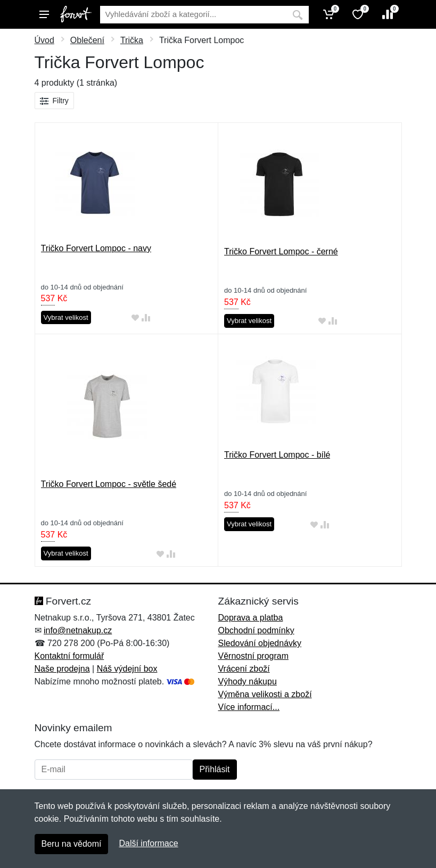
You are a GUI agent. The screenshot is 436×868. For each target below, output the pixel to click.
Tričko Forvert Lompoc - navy (96, 248)
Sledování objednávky (260, 643)
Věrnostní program (254, 656)
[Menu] (44, 14)
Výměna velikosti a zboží (265, 694)
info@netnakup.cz (78, 630)
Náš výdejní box (127, 669)
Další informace (148, 843)
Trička (132, 40)
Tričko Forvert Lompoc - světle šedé (109, 484)
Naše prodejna (62, 669)
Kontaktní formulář (69, 656)
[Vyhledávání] (193, 15)
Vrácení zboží (244, 669)
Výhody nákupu (248, 681)
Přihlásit (215, 769)
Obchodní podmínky (256, 630)
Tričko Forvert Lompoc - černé (281, 251)
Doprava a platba (251, 618)
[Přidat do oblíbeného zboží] (135, 318)
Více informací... (249, 707)
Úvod (44, 40)
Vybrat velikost (66, 317)
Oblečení (87, 40)
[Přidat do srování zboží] (146, 318)
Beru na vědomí (72, 844)
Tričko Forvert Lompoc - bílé (277, 455)
